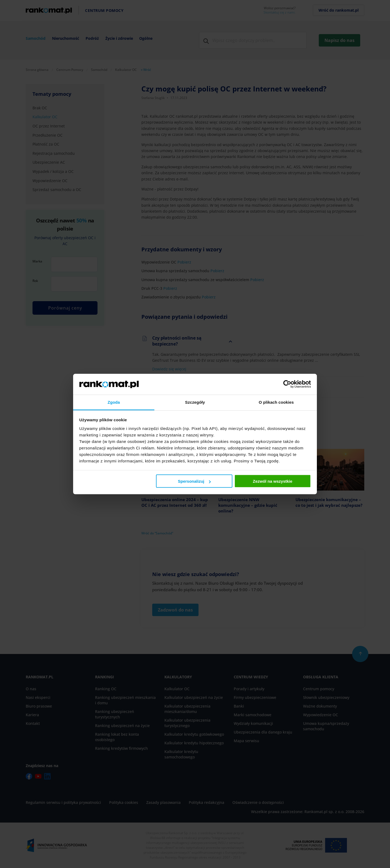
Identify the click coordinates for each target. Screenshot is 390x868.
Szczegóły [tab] (195, 402)
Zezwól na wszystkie (272, 481)
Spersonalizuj (194, 481)
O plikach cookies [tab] (276, 402)
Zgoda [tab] (114, 402)
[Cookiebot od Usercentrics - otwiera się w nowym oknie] (287, 384)
